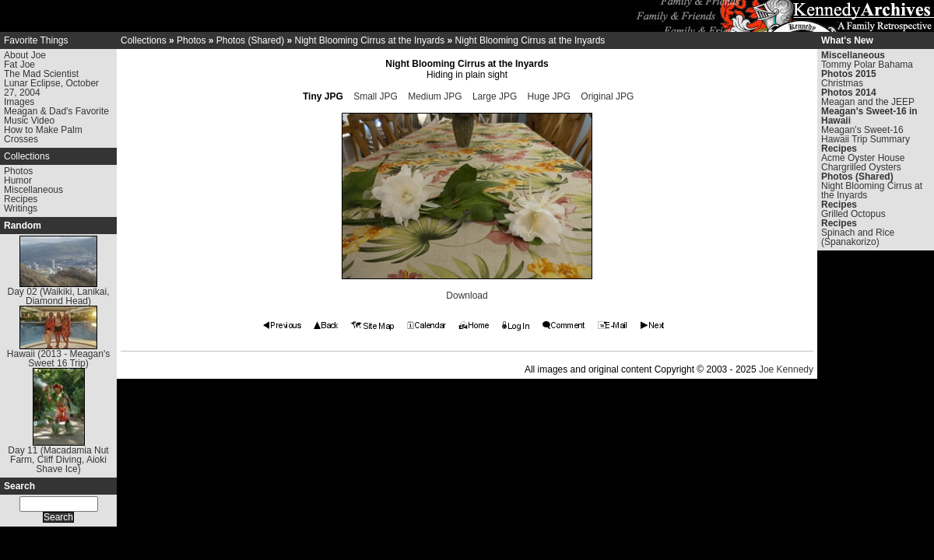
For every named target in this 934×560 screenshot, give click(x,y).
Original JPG (607, 96)
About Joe (25, 55)
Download (467, 296)
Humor (18, 180)
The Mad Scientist (41, 74)
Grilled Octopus (853, 214)
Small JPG (376, 96)
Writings (21, 208)
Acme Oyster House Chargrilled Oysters (863, 163)
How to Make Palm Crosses (43, 135)
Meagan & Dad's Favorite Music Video (56, 116)
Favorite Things (36, 40)
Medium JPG (435, 96)
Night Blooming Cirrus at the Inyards (369, 40)
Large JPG (495, 96)
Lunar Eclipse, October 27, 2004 (51, 88)
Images (19, 102)
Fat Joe (19, 65)
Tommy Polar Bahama (867, 65)
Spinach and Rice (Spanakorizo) (858, 237)
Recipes (21, 199)
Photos (18, 171)
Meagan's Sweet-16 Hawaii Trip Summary (866, 135)
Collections (27, 156)
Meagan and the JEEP (868, 102)
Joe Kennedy (786, 369)
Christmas (842, 83)
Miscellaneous (33, 190)
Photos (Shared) (250, 40)
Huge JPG (549, 96)
